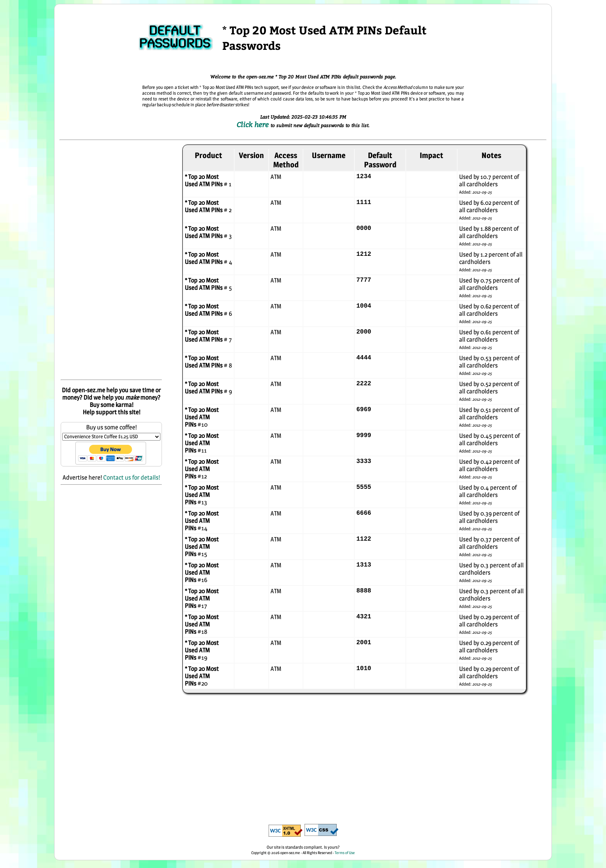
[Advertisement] (111, 260)
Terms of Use (345, 853)
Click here (254, 124)
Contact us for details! (132, 477)
